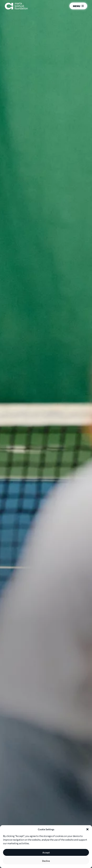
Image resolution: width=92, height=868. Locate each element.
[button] (87, 829)
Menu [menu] (78, 6)
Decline (46, 861)
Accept (46, 852)
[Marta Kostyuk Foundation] (16, 6)
